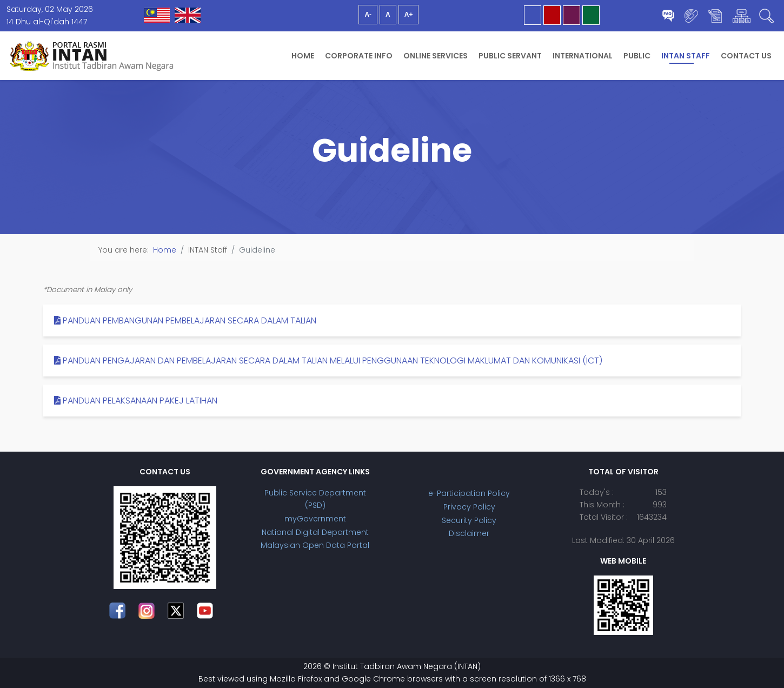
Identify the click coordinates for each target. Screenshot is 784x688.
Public (637, 56)
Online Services (436, 56)
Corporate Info (359, 56)
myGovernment (315, 519)
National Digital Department (315, 532)
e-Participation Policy (469, 493)
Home (303, 56)
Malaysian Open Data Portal (315, 545)
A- (368, 15)
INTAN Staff (686, 56)
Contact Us (746, 56)
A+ (409, 15)
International (583, 56)
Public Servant (510, 56)
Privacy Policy (469, 507)
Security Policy (469, 520)
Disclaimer (469, 533)
